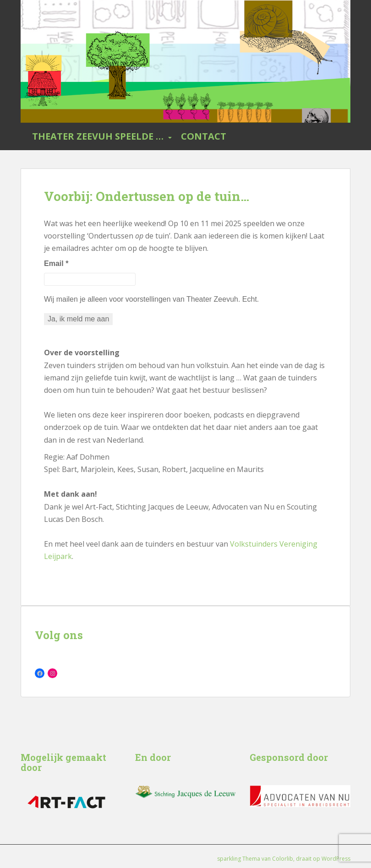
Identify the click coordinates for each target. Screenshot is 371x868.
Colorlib (283, 859)
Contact (204, 136)
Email (56, 263)
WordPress (336, 859)
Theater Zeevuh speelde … (98, 136)
